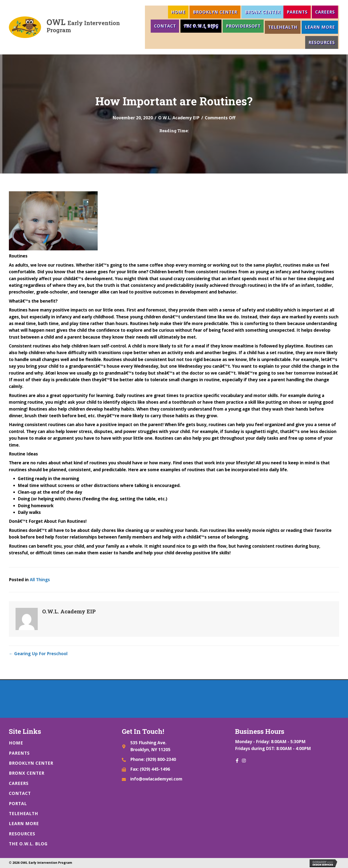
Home (178, 12)
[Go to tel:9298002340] (174, 759)
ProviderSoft (243, 26)
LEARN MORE (320, 27)
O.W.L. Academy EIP (179, 118)
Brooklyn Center (215, 12)
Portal (18, 804)
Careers (325, 12)
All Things (40, 580)
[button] (237, 761)
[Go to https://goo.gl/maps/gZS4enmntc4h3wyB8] (174, 746)
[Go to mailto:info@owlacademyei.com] (174, 779)
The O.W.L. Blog (201, 26)
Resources (322, 42)
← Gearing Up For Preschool (38, 654)
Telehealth (283, 27)
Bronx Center (263, 12)
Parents (297, 12)
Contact (165, 26)
